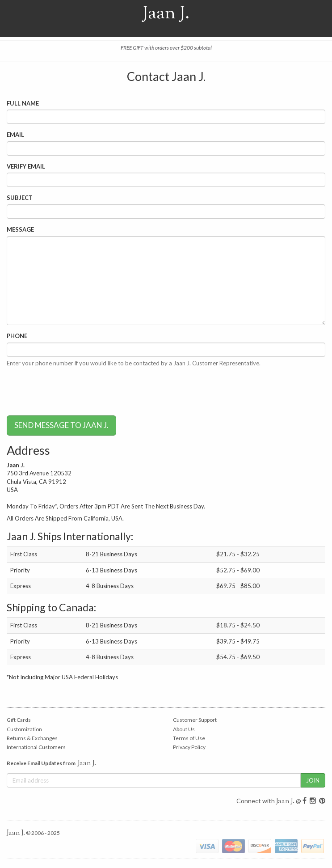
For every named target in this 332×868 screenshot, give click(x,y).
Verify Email (26, 166)
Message (20, 229)
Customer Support (195, 720)
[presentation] (75, 391)
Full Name (23, 103)
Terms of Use (189, 738)
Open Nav (18, 19)
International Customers (36, 747)
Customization (24, 729)
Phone (17, 336)
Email (15, 135)
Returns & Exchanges (32, 738)
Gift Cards (19, 720)
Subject (20, 198)
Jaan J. (166, 19)
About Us (184, 729)
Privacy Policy (189, 747)
